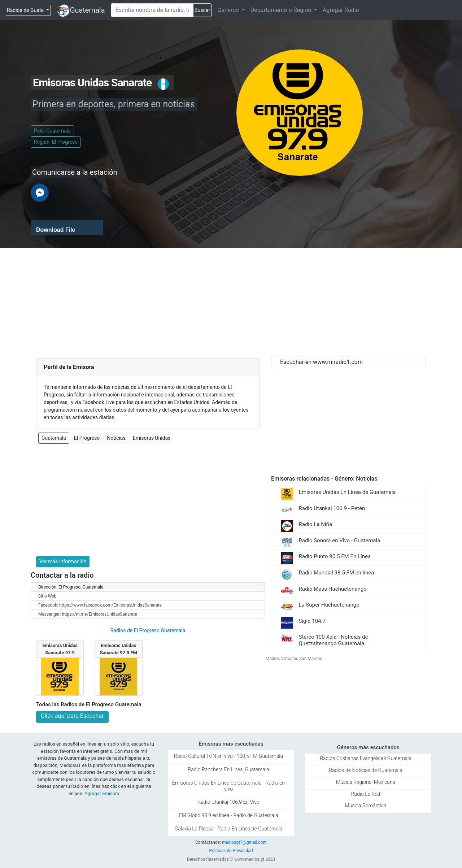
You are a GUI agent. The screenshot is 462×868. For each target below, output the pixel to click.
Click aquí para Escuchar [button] (72, 716)
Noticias (116, 438)
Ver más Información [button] (63, 561)
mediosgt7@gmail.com (244, 842)
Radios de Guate (26, 10)
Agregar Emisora (102, 793)
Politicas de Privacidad (231, 851)
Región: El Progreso (56, 142)
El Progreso (87, 438)
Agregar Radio (341, 10)
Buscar (202, 10)
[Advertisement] (231, 302)
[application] (67, 227)
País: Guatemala (52, 131)
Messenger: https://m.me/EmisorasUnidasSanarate (88, 614)
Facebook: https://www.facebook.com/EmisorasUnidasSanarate (100, 605)
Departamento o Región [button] (282, 10)
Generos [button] (229, 10)
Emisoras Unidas (152, 438)
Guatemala (88, 10)
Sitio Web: (48, 596)
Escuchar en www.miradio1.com (321, 362)
